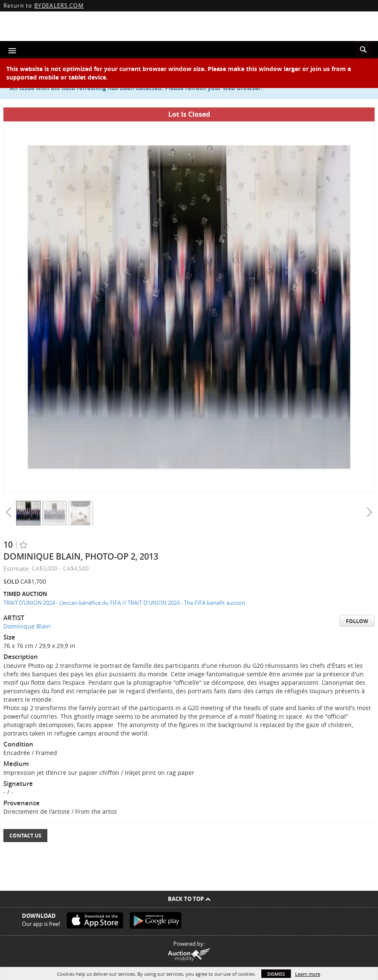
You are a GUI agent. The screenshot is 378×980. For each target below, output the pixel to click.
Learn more (308, 974)
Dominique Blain (27, 626)
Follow (357, 621)
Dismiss (276, 974)
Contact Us (25, 836)
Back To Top (189, 899)
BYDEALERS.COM (59, 5)
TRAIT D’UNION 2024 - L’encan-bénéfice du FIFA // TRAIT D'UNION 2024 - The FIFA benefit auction (124, 603)
